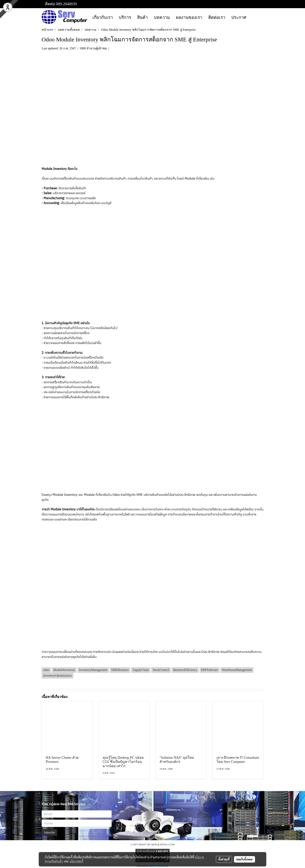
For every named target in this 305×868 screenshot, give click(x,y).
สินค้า (142, 17)
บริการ (125, 17)
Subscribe (49, 833)
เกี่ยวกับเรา (103, 17)
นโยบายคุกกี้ (76, 861)
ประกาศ (239, 17)
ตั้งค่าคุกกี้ (224, 859)
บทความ (162, 17)
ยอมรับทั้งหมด (245, 859)
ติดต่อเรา (217, 17)
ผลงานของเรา (189, 17)
